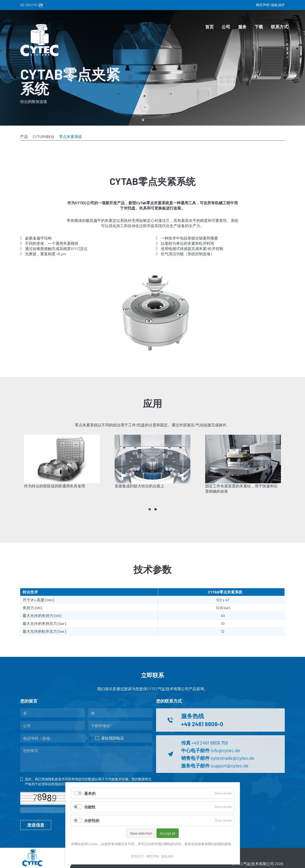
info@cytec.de (225, 750)
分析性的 (92, 820)
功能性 (90, 807)
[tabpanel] (62, 468)
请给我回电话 (110, 738)
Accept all (168, 833)
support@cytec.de (230, 766)
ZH (41, 5)
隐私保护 (168, 856)
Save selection (141, 833)
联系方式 (137, 856)
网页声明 (152, 856)
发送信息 (36, 825)
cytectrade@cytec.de (233, 758)
